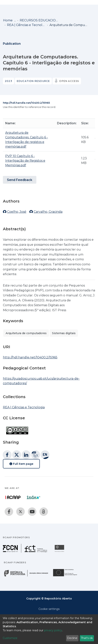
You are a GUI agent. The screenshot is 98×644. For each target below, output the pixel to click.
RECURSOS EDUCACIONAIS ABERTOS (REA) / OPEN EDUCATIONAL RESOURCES (39, 20)
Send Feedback (20, 180)
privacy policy (53, 630)
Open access (69, 81)
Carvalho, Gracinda (48, 212)
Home (8, 20)
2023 (9, 81)
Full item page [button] (21, 464)
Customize (10, 638)
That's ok (87, 638)
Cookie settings (49, 609)
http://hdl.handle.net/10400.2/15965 (26, 103)
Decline (72, 638)
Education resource (33, 81)
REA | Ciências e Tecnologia (26, 25)
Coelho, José (17, 212)
